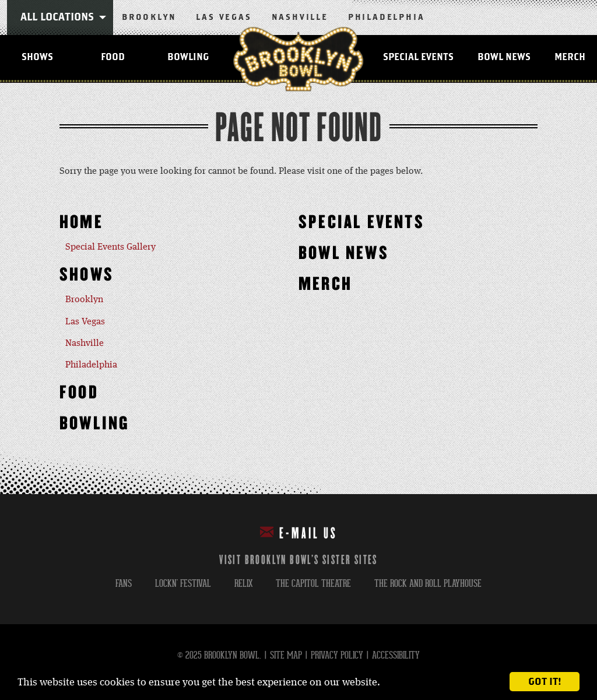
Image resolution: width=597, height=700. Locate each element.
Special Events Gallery (110, 247)
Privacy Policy (337, 655)
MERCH (325, 284)
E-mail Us (299, 533)
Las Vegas (224, 17)
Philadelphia (387, 17)
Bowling (188, 57)
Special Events (418, 57)
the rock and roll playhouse (428, 584)
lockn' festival (183, 584)
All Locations (57, 17)
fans (124, 584)
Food (113, 57)
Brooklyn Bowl (298, 59)
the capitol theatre (313, 584)
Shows (37, 57)
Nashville (300, 17)
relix (243, 584)
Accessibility (396, 655)
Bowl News (504, 57)
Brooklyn (149, 17)
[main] (298, 288)
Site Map (286, 655)
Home (81, 223)
